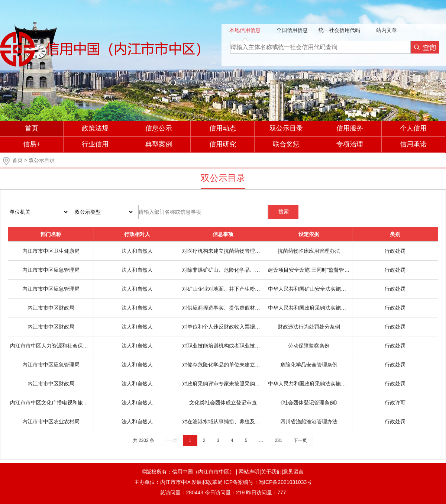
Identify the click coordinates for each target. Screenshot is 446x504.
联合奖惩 (286, 144)
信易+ (32, 144)
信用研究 (223, 144)
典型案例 (159, 144)
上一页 (171, 440)
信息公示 (159, 128)
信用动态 (223, 128)
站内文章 (387, 30)
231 (278, 440)
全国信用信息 (292, 30)
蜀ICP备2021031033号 (285, 482)
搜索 (284, 211)
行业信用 (95, 144)
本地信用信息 (245, 30)
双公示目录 (286, 128)
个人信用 (413, 128)
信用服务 (350, 128)
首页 (32, 128)
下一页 (300, 440)
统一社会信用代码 (339, 30)
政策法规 (95, 128)
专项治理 (350, 144)
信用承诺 (413, 144)
